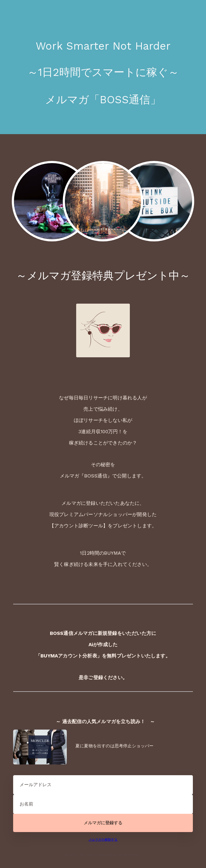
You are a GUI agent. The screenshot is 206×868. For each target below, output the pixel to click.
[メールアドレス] (103, 785)
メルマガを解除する (103, 840)
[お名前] (103, 804)
